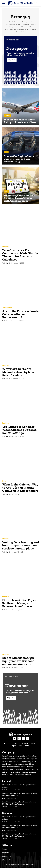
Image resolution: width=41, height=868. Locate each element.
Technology (7, 308)
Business (7, 115)
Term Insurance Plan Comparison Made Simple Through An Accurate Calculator (20, 255)
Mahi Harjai (6, 263)
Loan (6, 191)
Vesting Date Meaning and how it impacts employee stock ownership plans (20, 545)
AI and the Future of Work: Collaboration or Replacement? (20, 314)
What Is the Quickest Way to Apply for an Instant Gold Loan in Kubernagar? (20, 488)
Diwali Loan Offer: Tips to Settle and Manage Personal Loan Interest (20, 603)
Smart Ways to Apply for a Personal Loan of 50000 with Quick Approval (19, 803)
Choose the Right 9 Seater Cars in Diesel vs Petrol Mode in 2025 (20, 794)
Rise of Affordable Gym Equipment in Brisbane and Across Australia (18, 661)
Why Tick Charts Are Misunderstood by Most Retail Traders (19, 372)
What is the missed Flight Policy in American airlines (19, 786)
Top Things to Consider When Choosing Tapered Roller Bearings (19, 430)
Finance (5, 247)
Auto (6, 152)
